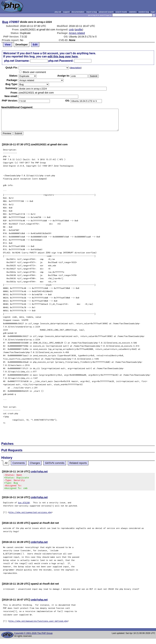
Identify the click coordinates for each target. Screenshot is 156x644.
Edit (35, 45)
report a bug (92, 12)
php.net (58, 12)
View (8, 45)
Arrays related (77, 33)
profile (79, 30)
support (66, 12)
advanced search (106, 12)
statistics (133, 12)
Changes (35, 463)
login (153, 12)
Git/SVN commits (55, 463)
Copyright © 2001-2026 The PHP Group (33, 636)
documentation (78, 12)
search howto (121, 12)
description (76, 68)
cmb (71, 30)
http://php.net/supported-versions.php (30, 515)
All (6, 463)
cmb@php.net (39, 471)
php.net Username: (17, 61)
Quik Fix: (12, 68)
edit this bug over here (63, 56)
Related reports (78, 463)
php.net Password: (61, 61)
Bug (5, 22)
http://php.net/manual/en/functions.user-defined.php (38, 624)
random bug (144, 12)
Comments (19, 463)
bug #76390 (24, 506)
